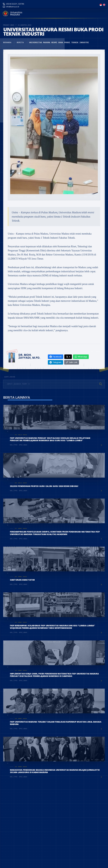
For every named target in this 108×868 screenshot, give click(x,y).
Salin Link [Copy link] (72, 362)
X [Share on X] (68, 357)
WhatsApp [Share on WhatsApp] (81, 357)
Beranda (7, 43)
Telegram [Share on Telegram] (55, 362)
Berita (20, 43)
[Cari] (101, 384)
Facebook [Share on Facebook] (56, 357)
